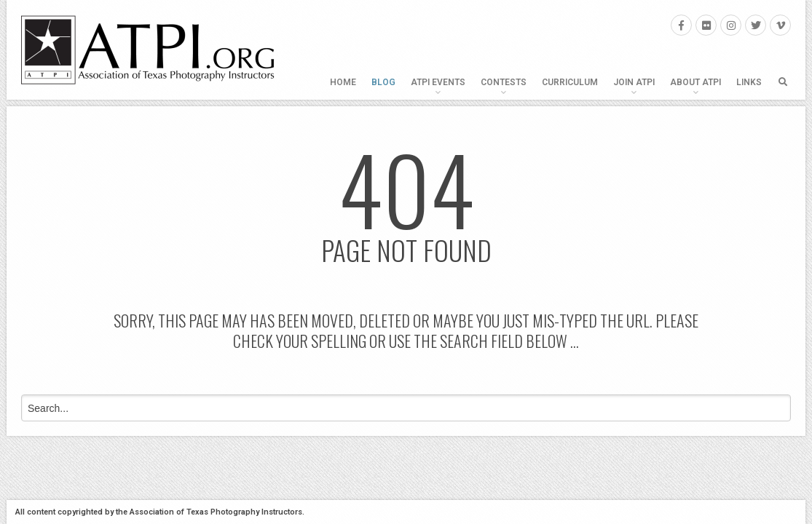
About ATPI (695, 82)
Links (749, 82)
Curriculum (570, 82)
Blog (383, 82)
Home (343, 82)
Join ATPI (634, 82)
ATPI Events (438, 82)
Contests (504, 82)
